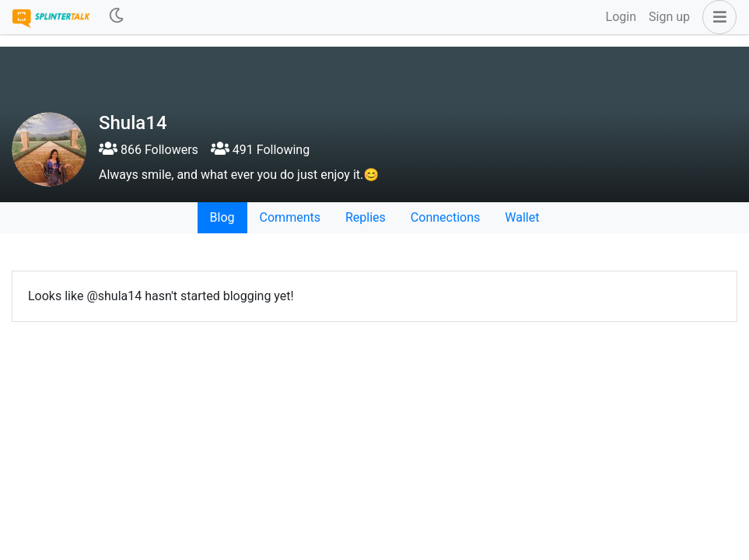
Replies (366, 217)
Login (621, 17)
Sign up (669, 17)
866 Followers (149, 150)
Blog (222, 217)
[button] (716, 17)
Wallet (522, 217)
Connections (445, 217)
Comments (290, 217)
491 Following (260, 150)
